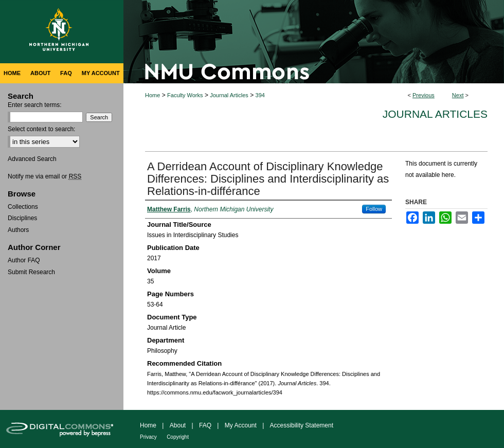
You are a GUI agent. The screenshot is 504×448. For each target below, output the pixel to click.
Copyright (178, 437)
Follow (374, 209)
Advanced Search (32, 159)
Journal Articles (229, 95)
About (178, 425)
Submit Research (31, 272)
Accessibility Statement (302, 425)
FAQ (205, 425)
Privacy (148, 437)
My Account (241, 425)
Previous (424, 95)
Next (458, 95)
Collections (23, 207)
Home (152, 95)
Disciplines (22, 218)
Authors (18, 230)
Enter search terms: (35, 105)
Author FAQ (24, 260)
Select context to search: (41, 129)
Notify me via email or (44, 176)
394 (260, 95)
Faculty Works (185, 95)
